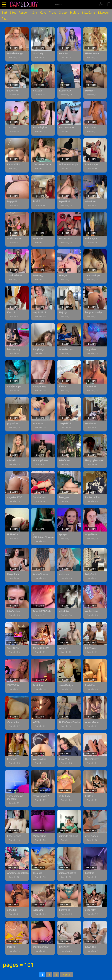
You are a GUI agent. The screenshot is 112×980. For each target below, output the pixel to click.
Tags (5, 18)
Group (63, 13)
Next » (66, 975)
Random (24, 13)
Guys (43, 13)
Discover (104, 13)
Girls (35, 13)
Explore (74, 13)
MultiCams (89, 13)
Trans (53, 13)
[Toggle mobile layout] (109, 5)
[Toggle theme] (101, 5)
